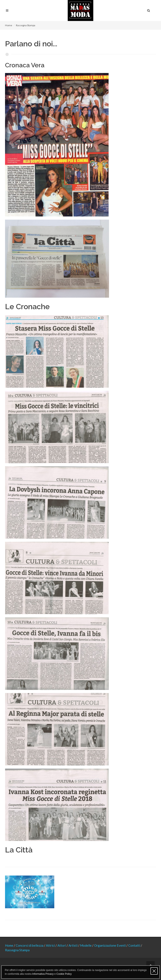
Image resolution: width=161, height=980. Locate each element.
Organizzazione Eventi (110, 945)
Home (9, 25)
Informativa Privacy (43, 974)
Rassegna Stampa (17, 950)
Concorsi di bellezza (30, 945)
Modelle (86, 945)
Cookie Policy (64, 974)
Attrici (51, 945)
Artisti (73, 945)
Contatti (135, 945)
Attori (62, 945)
